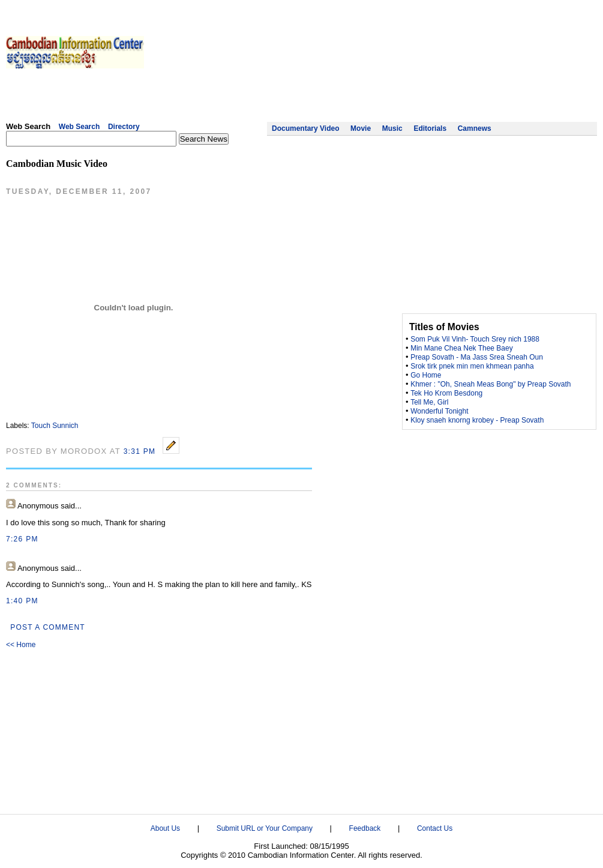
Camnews (475, 128)
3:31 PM (140, 451)
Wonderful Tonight (439, 411)
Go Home (426, 375)
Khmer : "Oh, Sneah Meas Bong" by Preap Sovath (490, 384)
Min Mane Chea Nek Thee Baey (462, 348)
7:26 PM (22, 539)
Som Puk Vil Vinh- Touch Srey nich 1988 (475, 339)
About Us (165, 828)
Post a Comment (48, 627)
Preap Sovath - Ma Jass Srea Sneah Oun (477, 357)
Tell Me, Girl (429, 402)
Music (392, 128)
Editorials (430, 128)
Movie (361, 128)
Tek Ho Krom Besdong (446, 393)
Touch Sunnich (55, 426)
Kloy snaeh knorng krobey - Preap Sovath (477, 420)
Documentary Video (305, 128)
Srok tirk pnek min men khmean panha (472, 366)
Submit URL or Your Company (265, 828)
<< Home (21, 645)
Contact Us (435, 828)
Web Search (79, 127)
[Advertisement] (542, 69)
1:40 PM (22, 601)
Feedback (365, 828)
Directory (124, 127)
